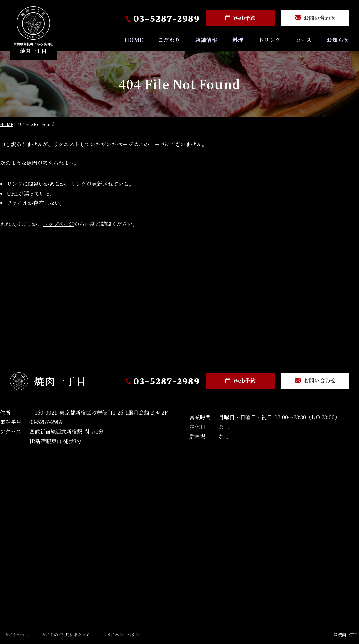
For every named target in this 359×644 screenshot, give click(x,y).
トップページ (58, 224)
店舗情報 (206, 40)
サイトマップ (17, 635)
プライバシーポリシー (123, 635)
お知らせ (338, 40)
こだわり (168, 40)
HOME (133, 40)
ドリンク (269, 40)
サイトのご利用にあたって (66, 635)
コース (303, 40)
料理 (238, 40)
